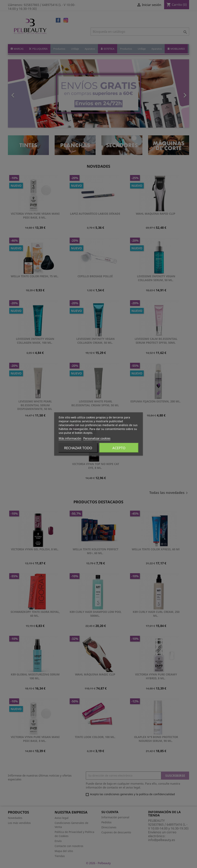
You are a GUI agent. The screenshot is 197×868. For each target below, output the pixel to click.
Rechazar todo (78, 448)
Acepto (119, 448)
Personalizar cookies (97, 438)
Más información (70, 438)
